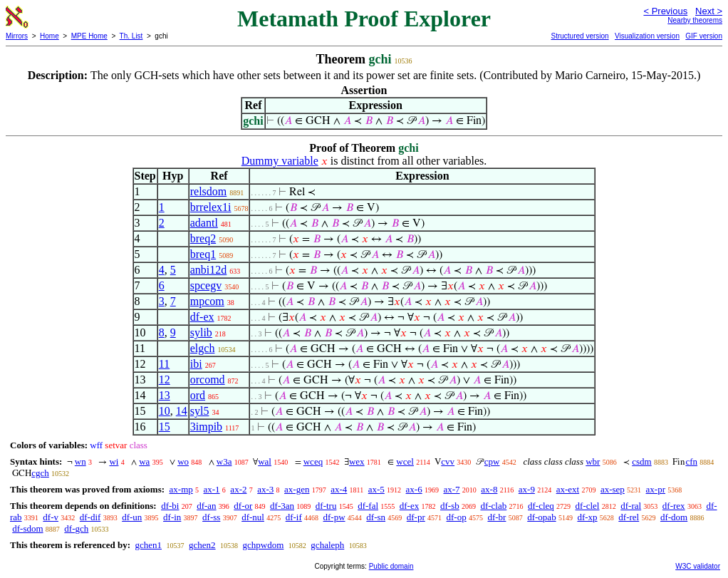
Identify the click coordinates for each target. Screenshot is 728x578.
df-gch (76, 528)
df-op (457, 517)
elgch (203, 348)
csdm (641, 461)
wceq (313, 461)
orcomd (208, 380)
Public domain (391, 566)
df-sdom (27, 528)
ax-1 (212, 489)
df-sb (450, 506)
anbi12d (209, 270)
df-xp (587, 517)
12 (165, 380)
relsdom (209, 191)
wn (80, 461)
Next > (709, 11)
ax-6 (414, 489)
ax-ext (568, 489)
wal (265, 461)
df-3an (282, 506)
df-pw (334, 517)
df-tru (326, 506)
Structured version (579, 36)
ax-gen (297, 489)
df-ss (211, 517)
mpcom (207, 301)
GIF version (704, 36)
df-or (243, 506)
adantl (204, 223)
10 (165, 411)
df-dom (674, 517)
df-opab (541, 517)
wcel (405, 461)
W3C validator (698, 566)
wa (144, 461)
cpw (492, 461)
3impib (206, 427)
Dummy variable (280, 161)
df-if (294, 517)
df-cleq (541, 506)
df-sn (376, 517)
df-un (132, 517)
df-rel (629, 517)
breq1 (203, 254)
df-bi (170, 506)
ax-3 (265, 489)
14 (182, 411)
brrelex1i (211, 207)
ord (198, 395)
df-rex (674, 506)
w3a (224, 461)
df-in (172, 517)
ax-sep (613, 489)
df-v (51, 517)
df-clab (493, 506)
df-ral (631, 506)
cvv (448, 461)
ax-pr (656, 489)
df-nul (253, 517)
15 (165, 427)
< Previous (665, 11)
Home (50, 36)
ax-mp (181, 489)
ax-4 (339, 489)
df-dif (90, 517)
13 (165, 395)
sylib (201, 332)
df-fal (368, 506)
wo (183, 461)
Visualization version (647, 36)
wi (114, 461)
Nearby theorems (695, 20)
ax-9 (527, 489)
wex (357, 461)
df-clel (588, 506)
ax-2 (238, 489)
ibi (196, 364)
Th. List (131, 36)
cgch (40, 473)
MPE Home (89, 36)
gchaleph (327, 545)
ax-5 (376, 489)
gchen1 (148, 545)
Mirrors (17, 36)
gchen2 (202, 545)
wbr (593, 461)
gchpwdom (264, 545)
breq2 (203, 238)
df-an (206, 506)
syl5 (200, 411)
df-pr (416, 517)
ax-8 (489, 489)
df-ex (202, 317)
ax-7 (451, 489)
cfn (691, 461)
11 (164, 364)
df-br (496, 517)
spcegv (206, 285)
